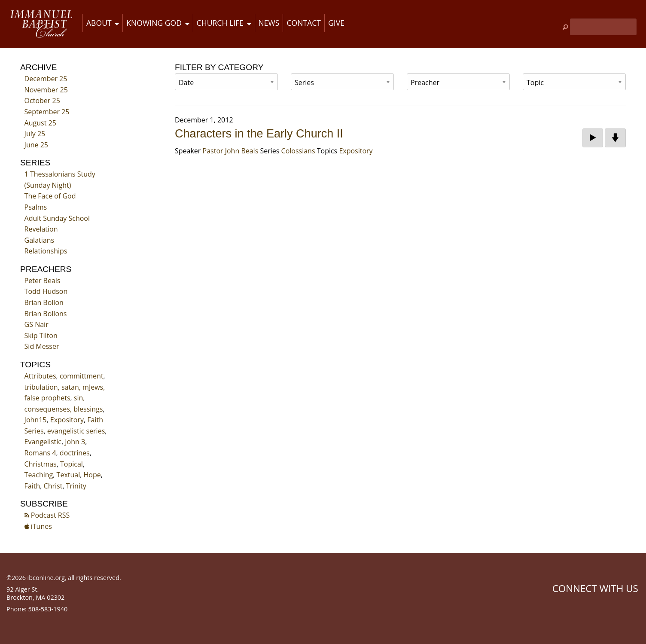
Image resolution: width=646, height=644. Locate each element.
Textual (69, 475)
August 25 (40, 123)
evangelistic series (76, 431)
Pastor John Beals (231, 151)
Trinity (76, 486)
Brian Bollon (44, 302)
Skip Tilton (41, 336)
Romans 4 (40, 453)
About (99, 23)
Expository (67, 420)
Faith (32, 486)
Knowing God (154, 23)
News (269, 23)
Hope (92, 475)
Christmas (41, 464)
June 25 (36, 145)
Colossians (298, 151)
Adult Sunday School (57, 218)
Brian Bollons (46, 314)
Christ (53, 486)
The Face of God (50, 196)
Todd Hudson (46, 291)
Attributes (40, 376)
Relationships (46, 251)
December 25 (46, 79)
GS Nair (37, 324)
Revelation (41, 229)
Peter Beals (43, 281)
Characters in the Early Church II (259, 134)
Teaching (39, 475)
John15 (36, 420)
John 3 (75, 442)
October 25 (42, 101)
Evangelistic (43, 442)
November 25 (46, 90)
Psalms (36, 207)
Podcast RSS (47, 515)
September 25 (47, 112)
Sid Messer (42, 346)
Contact (304, 23)
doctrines (75, 453)
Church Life (220, 23)
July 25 (35, 134)
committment (82, 376)
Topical (72, 464)
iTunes (38, 526)
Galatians (40, 240)
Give (336, 23)
